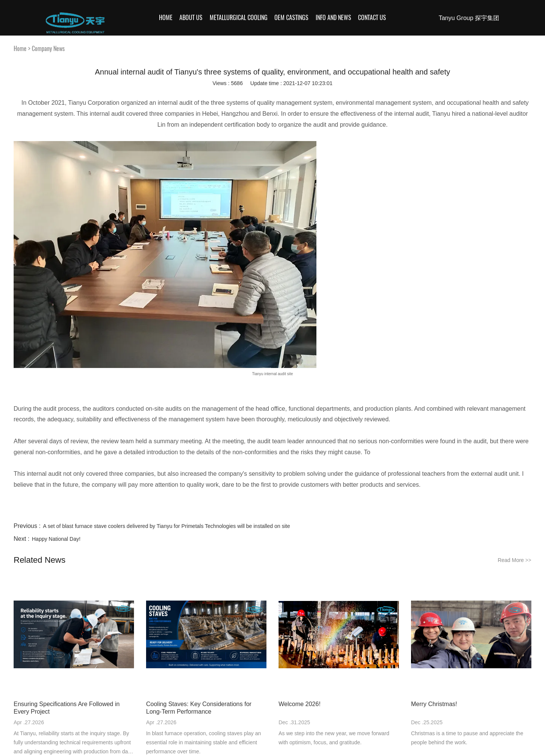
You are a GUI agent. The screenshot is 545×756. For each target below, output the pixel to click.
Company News (48, 49)
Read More (515, 560)
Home (166, 18)
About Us (191, 18)
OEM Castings (291, 18)
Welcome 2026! (300, 704)
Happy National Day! (56, 539)
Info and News (333, 18)
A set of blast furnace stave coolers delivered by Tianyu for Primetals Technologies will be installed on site (167, 526)
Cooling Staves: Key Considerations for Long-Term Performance (199, 708)
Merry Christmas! (434, 704)
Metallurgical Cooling (239, 18)
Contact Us (372, 18)
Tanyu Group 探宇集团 (469, 18)
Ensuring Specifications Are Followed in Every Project (67, 708)
